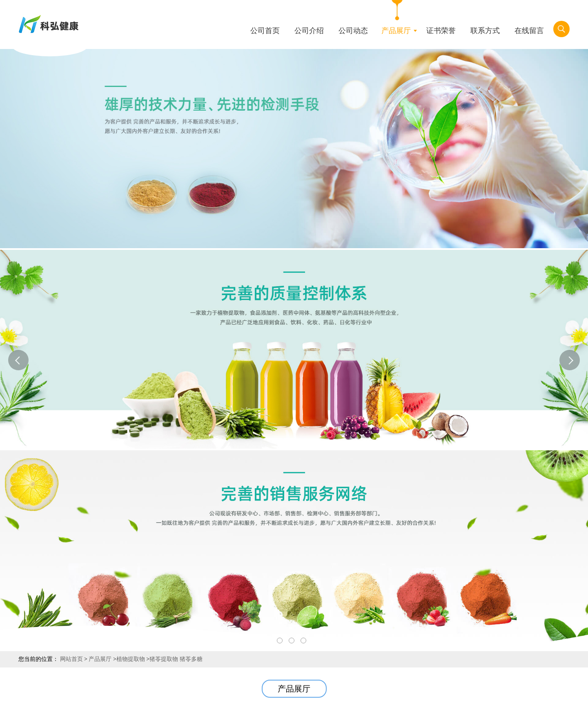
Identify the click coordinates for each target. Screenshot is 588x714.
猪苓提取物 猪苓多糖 (176, 659)
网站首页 (71, 659)
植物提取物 (131, 659)
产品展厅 (100, 659)
